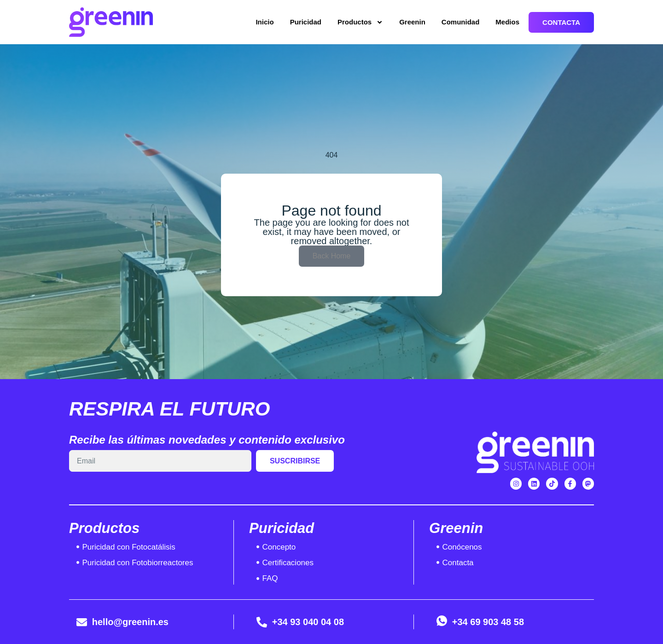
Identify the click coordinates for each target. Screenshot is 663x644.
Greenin (412, 22)
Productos (360, 22)
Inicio (265, 22)
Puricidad (306, 22)
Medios (507, 22)
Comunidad (461, 22)
